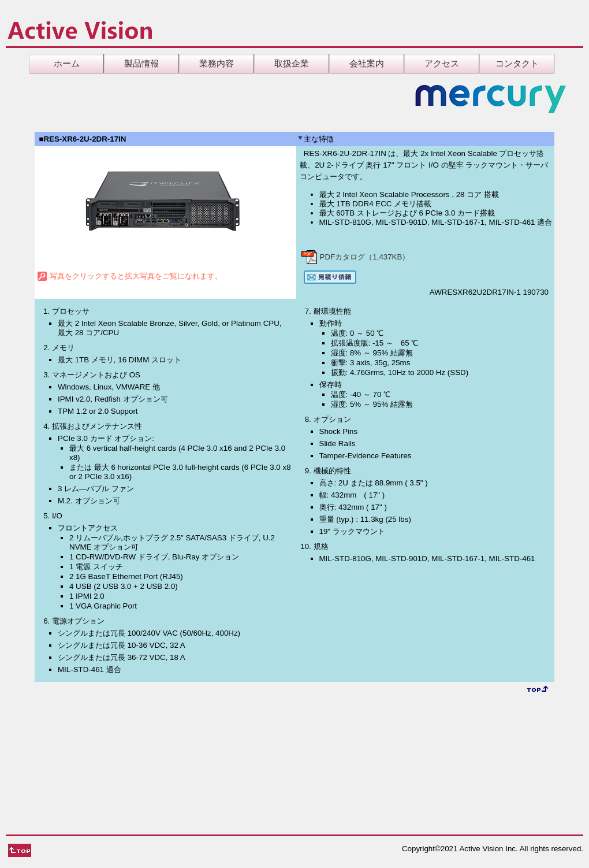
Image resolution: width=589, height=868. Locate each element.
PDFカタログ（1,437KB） (355, 257)
